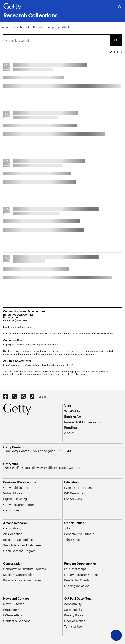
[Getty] (12, 7)
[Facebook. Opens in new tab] (6, 396)
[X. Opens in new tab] (14, 396)
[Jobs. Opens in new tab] (67, 528)
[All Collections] (35, 29)
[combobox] (56, 40)
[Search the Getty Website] (120, 8)
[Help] (51, 29)
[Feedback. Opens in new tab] (64, 29)
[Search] (17, 29)
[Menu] (116, 635)
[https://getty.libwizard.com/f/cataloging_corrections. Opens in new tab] (31, 345)
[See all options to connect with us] (43, 397)
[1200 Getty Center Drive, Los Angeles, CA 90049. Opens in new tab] (37, 451)
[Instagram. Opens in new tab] (23, 396)
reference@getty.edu (20, 327)
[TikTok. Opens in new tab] (32, 396)
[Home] (6, 29)
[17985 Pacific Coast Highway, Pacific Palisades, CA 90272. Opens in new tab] (43, 468)
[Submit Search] (116, 40)
